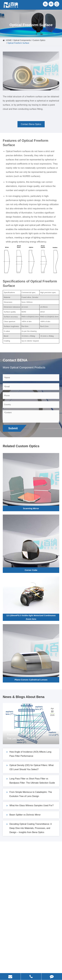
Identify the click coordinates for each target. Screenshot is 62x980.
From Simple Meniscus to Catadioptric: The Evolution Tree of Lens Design (29, 794)
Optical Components (22, 40)
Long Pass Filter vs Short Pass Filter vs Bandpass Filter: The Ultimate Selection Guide (31, 780)
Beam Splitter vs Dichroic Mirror (24, 815)
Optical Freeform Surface (18, 43)
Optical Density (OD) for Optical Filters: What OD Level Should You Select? (30, 767)
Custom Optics (39, 40)
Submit (13, 428)
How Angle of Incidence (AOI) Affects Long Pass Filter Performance (29, 753)
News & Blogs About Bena (24, 697)
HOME (9, 40)
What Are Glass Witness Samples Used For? (30, 806)
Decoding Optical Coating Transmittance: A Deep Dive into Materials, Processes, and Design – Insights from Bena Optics (29, 828)
